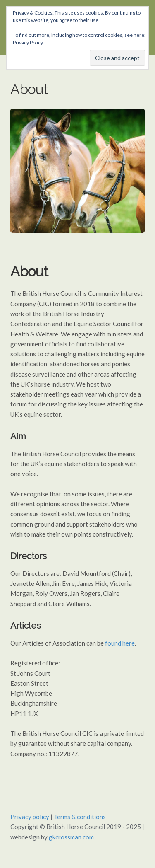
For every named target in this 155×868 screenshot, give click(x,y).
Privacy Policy (28, 42)
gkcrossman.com (71, 837)
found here (120, 643)
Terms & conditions (80, 817)
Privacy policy (30, 817)
